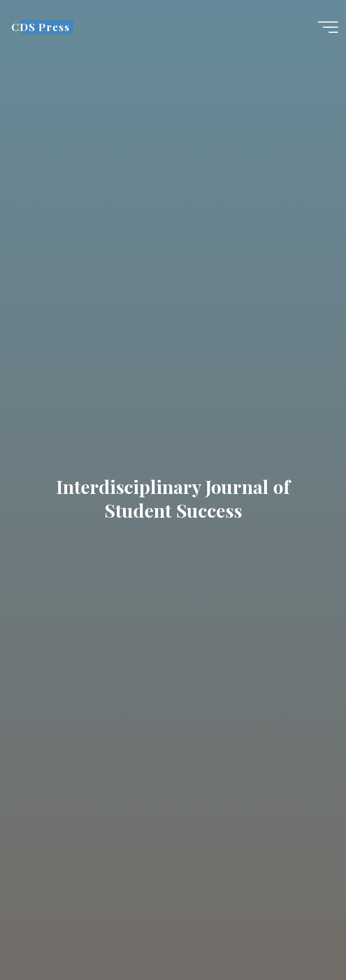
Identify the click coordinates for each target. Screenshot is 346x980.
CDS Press (40, 27)
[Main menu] (328, 27)
